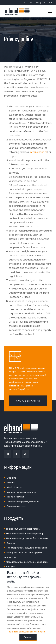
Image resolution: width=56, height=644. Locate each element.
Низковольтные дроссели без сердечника (27, 538)
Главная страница (13, 67)
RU (51, 3)
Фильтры (11, 543)
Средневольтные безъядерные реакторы (27, 562)
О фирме (11, 478)
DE (37, 3)
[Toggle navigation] (50, 11)
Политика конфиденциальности (23, 501)
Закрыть (28, 637)
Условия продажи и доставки (22, 492)
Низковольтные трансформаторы (23, 529)
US (44, 3)
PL (25, 3)
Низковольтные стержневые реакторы (26, 533)
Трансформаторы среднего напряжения (27, 548)
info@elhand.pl (38, 152)
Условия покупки (15, 497)
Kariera (11, 482)
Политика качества (17, 506)
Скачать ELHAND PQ (28, 401)
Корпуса (10, 567)
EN (31, 3)
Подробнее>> (24, 389)
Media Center (14, 487)
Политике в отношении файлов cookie (26, 632)
